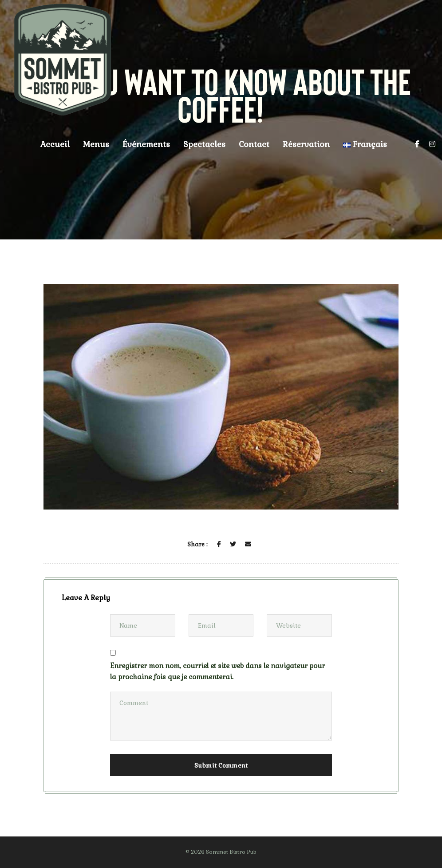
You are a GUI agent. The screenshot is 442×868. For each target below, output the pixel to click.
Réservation (306, 144)
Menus (96, 144)
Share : (197, 544)
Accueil (55, 144)
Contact (254, 144)
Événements (146, 144)
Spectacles (204, 144)
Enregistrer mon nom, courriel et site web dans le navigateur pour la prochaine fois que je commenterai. (217, 671)
